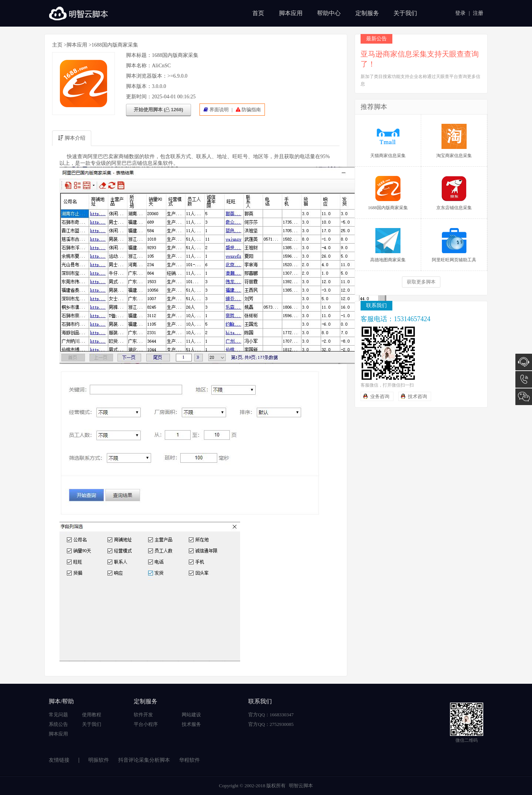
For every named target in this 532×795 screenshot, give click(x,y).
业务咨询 (380, 396)
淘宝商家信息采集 (454, 141)
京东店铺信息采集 (454, 193)
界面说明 (219, 110)
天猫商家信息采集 (388, 141)
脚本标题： (139, 55)
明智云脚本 (301, 786)
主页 (57, 45)
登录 (460, 13)
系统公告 (58, 724)
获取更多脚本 (421, 282)
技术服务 (191, 724)
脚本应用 (291, 13)
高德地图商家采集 (388, 245)
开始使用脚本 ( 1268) (158, 110)
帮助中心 (329, 13)
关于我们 (405, 13)
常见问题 (58, 715)
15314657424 (524, 379)
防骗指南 (251, 110)
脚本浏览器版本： (147, 76)
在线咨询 (524, 362)
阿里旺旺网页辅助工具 (454, 245)
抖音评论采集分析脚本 (144, 760)
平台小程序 (146, 724)
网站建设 (191, 715)
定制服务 (367, 13)
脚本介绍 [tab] (72, 138)
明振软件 (99, 760)
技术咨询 (417, 396)
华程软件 (190, 760)
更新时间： (139, 97)
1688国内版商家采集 (388, 193)
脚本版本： (139, 86)
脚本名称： (139, 66)
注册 (478, 13)
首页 (258, 13)
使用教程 (92, 715)
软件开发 (143, 715)
